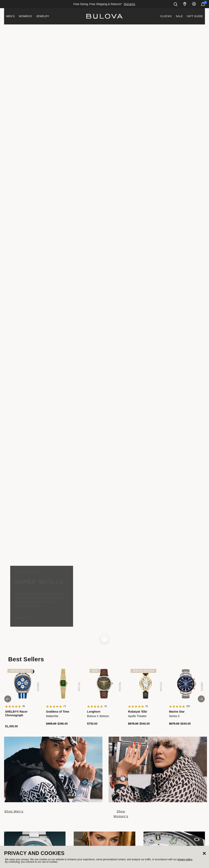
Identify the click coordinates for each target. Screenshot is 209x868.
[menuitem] (10, 16)
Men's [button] (10, 16)
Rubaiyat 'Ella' (138, 712)
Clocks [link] (166, 16)
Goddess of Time (58, 712)
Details (130, 4)
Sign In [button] (194, 4)
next (199, 699)
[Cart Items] (203, 5)
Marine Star (177, 712)
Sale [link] (179, 16)
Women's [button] (25, 16)
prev (10, 699)
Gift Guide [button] (195, 16)
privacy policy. (185, 859)
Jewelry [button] (43, 16)
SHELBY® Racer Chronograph (16, 713)
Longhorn (94, 712)
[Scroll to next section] (104, 639)
